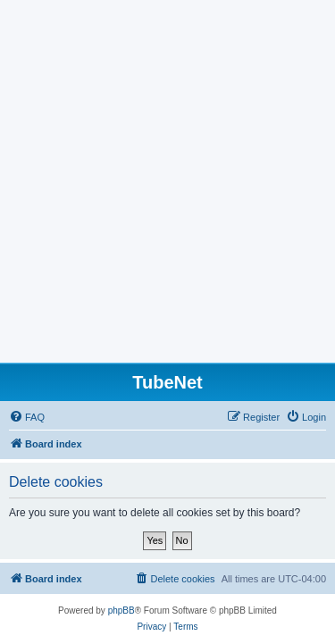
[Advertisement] (167, 186)
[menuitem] (27, 417)
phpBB (121, 611)
